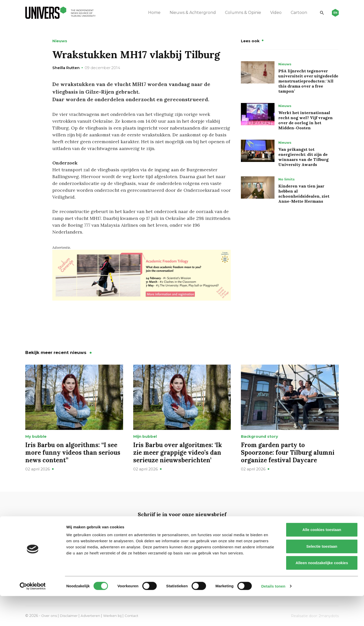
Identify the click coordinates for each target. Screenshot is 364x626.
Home (152, 13)
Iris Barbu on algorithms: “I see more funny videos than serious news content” (73, 452)
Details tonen (273, 616)
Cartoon (296, 13)
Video (273, 13)
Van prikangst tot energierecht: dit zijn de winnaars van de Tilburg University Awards (303, 157)
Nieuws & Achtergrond (190, 13)
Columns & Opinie (240, 13)
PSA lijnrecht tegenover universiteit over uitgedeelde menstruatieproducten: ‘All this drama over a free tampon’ (308, 81)
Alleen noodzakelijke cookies (322, 593)
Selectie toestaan (322, 576)
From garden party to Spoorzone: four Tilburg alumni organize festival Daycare (288, 452)
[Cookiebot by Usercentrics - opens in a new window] (33, 616)
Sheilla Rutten (66, 68)
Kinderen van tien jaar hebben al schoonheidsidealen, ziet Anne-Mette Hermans (304, 194)
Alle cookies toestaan (322, 560)
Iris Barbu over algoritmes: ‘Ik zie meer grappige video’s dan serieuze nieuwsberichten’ (178, 452)
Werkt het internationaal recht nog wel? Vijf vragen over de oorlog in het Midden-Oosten (305, 120)
